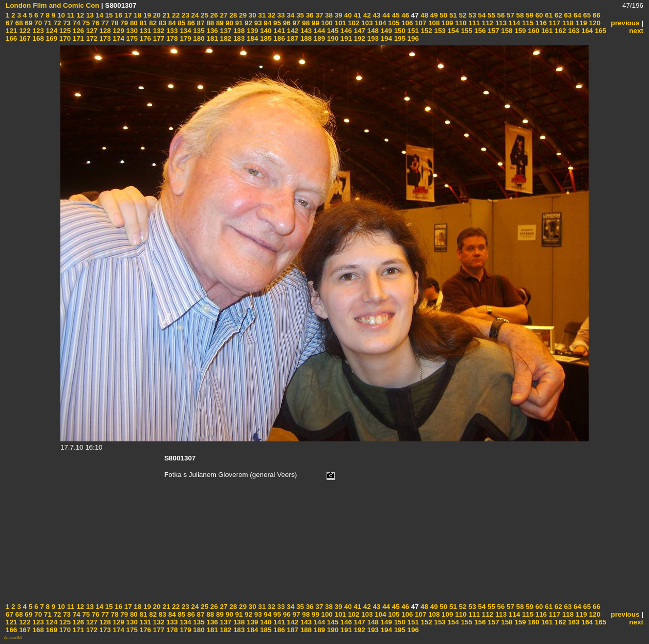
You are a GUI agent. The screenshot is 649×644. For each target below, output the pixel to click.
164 (586, 31)
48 (424, 15)
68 (18, 23)
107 (420, 23)
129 (118, 31)
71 (47, 23)
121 (11, 31)
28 (232, 15)
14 (99, 15)
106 (407, 23)
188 (305, 38)
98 (305, 23)
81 (143, 23)
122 (24, 31)
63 (567, 15)
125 (64, 31)
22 (175, 15)
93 (257, 23)
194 (385, 38)
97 (295, 23)
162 (559, 31)
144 (318, 31)
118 (567, 23)
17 (127, 15)
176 (144, 38)
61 (548, 15)
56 (500, 15)
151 (412, 31)
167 (24, 38)
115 (527, 23)
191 (345, 38)
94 (267, 23)
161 (546, 31)
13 (89, 15)
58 (519, 15)
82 (152, 23)
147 (359, 31)
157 (493, 31)
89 (219, 23)
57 (509, 15)
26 (213, 15)
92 (248, 23)
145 (332, 31)
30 (252, 15)
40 (347, 15)
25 (204, 15)
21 (165, 15)
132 (158, 31)
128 (104, 31)
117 (554, 23)
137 (225, 31)
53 (471, 15)
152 (426, 31)
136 (212, 31)
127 (91, 31)
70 (37, 23)
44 (385, 15)
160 (532, 31)
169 (51, 38)
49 (433, 15)
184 (251, 38)
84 (171, 23)
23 (184, 15)
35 (299, 15)
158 (506, 31)
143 (305, 31)
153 (439, 31)
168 (37, 38)
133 (171, 31)
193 (372, 38)
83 (162, 23)
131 (144, 31)
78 (114, 23)
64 (577, 15)
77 (104, 23)
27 (223, 15)
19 (146, 15)
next (636, 31)
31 (261, 15)
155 (466, 31)
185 (265, 38)
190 (332, 38)
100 (326, 23)
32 (271, 15)
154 (452, 31)
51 (452, 15)
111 (473, 23)
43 (376, 15)
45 (395, 15)
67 (10, 23)
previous (625, 23)
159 (520, 31)
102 (353, 23)
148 (372, 31)
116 (540, 23)
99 (314, 23)
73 (66, 23)
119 (580, 23)
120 (594, 23)
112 (486, 23)
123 (37, 31)
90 (229, 23)
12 (79, 15)
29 (242, 15)
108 (433, 23)
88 (209, 23)
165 (599, 31)
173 (104, 38)
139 (251, 31)
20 (156, 15)
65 (586, 15)
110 (460, 23)
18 (137, 15)
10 (60, 15)
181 (212, 38)
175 (131, 38)
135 (198, 31)
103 (366, 23)
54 (481, 15)
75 (85, 23)
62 (557, 15)
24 (194, 15)
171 (77, 38)
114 (513, 23)
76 (95, 23)
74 (76, 23)
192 (359, 38)
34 (290, 15)
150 (399, 31)
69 (28, 23)
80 (133, 23)
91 (238, 23)
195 (399, 38)
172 (91, 38)
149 (385, 31)
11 (70, 15)
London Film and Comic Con (52, 5)
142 (291, 31)
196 (412, 38)
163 (573, 31)
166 (11, 38)
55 (490, 15)
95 (276, 23)
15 (108, 15)
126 (77, 31)
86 (190, 23)
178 (171, 38)
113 (500, 23)
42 (366, 15)
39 (338, 15)
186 (278, 38)
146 (345, 31)
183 (238, 38)
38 (328, 15)
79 (124, 23)
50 (443, 15)
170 (64, 38)
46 (405, 15)
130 (131, 31)
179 (185, 38)
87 (200, 23)
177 (158, 38)
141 (278, 31)
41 (357, 15)
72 (56, 23)
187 (291, 38)
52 (462, 15)
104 (380, 23)
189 (318, 38)
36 (309, 15)
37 (319, 15)
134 (185, 31)
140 (265, 31)
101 (339, 23)
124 (51, 31)
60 (538, 15)
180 (198, 38)
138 (238, 31)
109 (446, 23)
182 (225, 38)
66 (596, 15)
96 (286, 23)
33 (280, 15)
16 (118, 15)
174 (118, 38)
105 (393, 23)
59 (529, 15)
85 (181, 23)
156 (479, 31)
